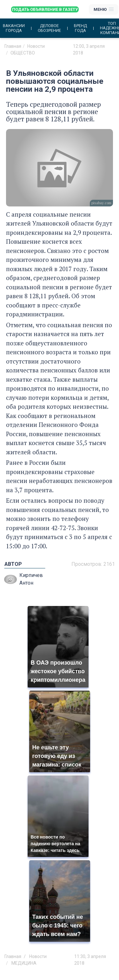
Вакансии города (14, 28)
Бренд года (80, 28)
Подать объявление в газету (45, 9)
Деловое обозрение (49, 28)
